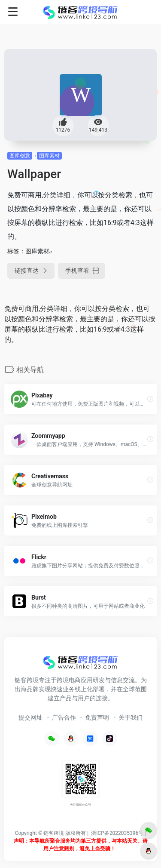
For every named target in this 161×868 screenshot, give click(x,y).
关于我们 (131, 717)
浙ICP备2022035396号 (117, 833)
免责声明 (97, 717)
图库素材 (49, 156)
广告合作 (64, 717)
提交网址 (30, 717)
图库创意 (20, 156)
